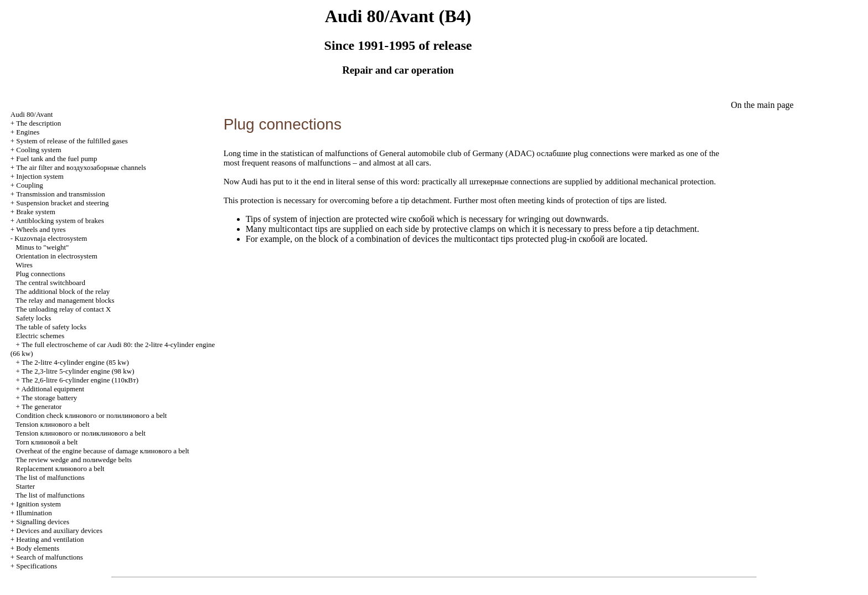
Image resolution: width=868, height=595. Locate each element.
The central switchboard (50, 283)
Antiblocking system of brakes (60, 221)
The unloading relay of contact (63, 309)
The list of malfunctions (50, 477)
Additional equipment (53, 389)
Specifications (37, 566)
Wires (24, 265)
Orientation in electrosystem (57, 256)
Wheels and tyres (41, 229)
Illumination (34, 513)
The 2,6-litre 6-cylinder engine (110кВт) (80, 380)
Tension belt (52, 424)
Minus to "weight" (43, 247)
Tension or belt (81, 433)
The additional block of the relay (63, 291)
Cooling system (38, 150)
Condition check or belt (92, 415)
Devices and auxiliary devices (59, 531)
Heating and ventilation (50, 539)
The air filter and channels (81, 167)
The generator (42, 407)
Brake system (35, 212)
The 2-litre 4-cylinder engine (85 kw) (75, 362)
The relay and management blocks (65, 300)
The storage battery (49, 398)
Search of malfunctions (50, 557)
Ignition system (38, 504)
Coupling (29, 185)
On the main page (762, 105)
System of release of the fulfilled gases (72, 141)
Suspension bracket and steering (62, 203)
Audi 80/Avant (32, 114)
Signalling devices (43, 522)
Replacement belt (60, 469)
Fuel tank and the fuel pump (56, 159)
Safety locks (34, 318)
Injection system (40, 176)
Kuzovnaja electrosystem (51, 238)
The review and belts (74, 460)
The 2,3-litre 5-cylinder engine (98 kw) (78, 371)
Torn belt (46, 442)
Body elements (38, 548)
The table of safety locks (51, 327)
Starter (26, 486)
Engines (28, 132)
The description (38, 123)
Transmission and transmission (61, 194)
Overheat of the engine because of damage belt (103, 451)
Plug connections (41, 274)
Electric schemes (40, 336)
